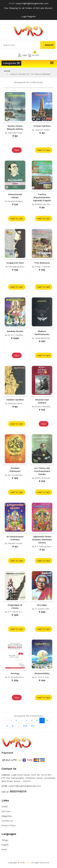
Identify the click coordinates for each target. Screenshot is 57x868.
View (17, 150)
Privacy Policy (9, 825)
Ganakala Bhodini (15, 331)
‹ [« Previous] (7, 720)
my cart (34, 55)
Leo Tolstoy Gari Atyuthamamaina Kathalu (42, 471)
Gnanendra (13, 201)
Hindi (4, 849)
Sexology (15, 673)
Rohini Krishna (42, 478)
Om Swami (13, 475)
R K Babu (40, 546)
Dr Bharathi (14, 677)
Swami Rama (41, 406)
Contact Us (7, 821)
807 (33, 726)
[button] (11, 63)
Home (7, 71)
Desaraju (13, 267)
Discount (6, 811)
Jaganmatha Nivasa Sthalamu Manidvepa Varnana (42, 540)
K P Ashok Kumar (17, 612)
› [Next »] (39, 726)
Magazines (7, 816)
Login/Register (28, 16)
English (5, 845)
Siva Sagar (42, 605)
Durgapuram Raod (15, 263)
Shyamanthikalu (42, 673)
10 (13, 726)
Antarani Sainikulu (42, 126)
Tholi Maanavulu (42, 263)
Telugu (5, 840)
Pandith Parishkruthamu (20, 543)
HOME (5, 807)
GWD (28, 863)
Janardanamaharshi (45, 338)
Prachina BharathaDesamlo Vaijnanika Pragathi (42, 197)
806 (25, 726)
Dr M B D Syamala (44, 677)
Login (23, 55)
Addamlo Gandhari (15, 400)
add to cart (44, 150)
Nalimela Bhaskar (17, 133)
